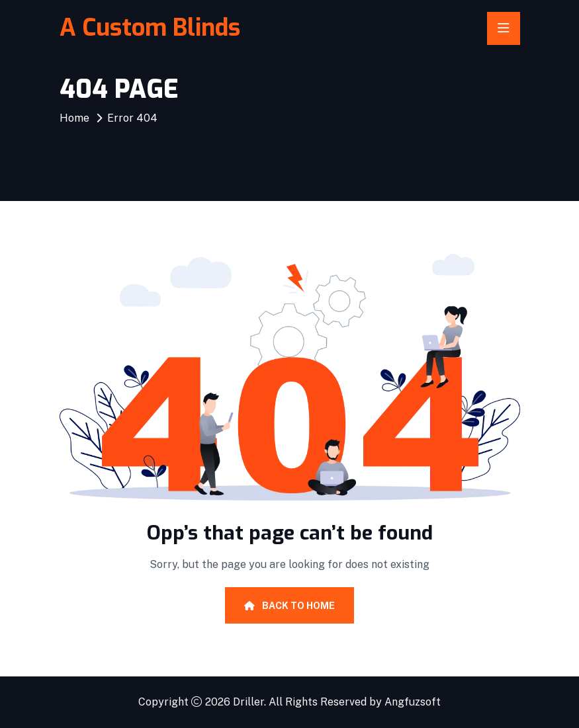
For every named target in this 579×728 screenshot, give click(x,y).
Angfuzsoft (413, 702)
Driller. (249, 702)
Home (74, 118)
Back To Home (289, 606)
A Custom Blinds (150, 28)
